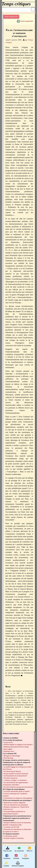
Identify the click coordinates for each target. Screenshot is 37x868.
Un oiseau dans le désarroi (12, 771)
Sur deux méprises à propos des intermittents (18, 787)
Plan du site (8, 849)
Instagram (26, 857)
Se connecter (19, 849)
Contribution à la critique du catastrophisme (18, 798)
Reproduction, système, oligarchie (15, 803)
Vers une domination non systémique (16, 805)
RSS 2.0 (29, 849)
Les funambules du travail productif (15, 776)
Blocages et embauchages (12, 756)
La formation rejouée (11, 836)
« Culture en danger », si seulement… (16, 780)
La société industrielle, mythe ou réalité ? (17, 791)
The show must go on (11, 778)
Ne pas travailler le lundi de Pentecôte (16, 774)
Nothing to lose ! (9, 751)
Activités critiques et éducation (14, 838)
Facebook (7, 857)
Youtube (16, 857)
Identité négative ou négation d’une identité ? (18, 745)
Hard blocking (9, 758)
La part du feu (8, 742)
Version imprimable (25, 20)
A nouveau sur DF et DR (12, 827)
